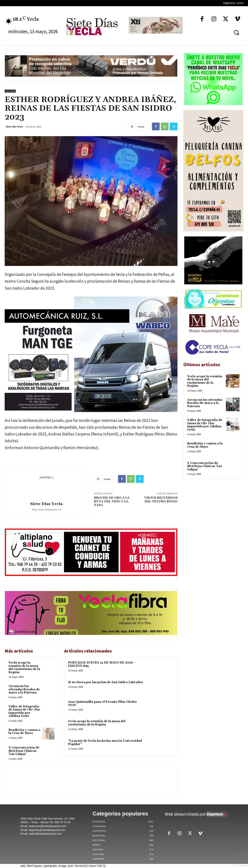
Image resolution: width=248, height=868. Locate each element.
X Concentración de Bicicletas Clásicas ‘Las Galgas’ (24, 751)
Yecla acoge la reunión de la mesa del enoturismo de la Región (24, 668)
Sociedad (10, 91)
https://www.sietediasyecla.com (46, 510)
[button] (236, 32)
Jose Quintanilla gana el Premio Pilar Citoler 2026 (102, 704)
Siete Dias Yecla (14, 127)
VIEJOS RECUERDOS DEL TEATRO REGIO (161, 500)
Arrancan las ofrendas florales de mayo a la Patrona (24, 689)
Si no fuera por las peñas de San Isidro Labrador (106, 682)
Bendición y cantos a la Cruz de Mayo (24, 732)
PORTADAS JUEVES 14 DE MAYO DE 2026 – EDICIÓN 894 (102, 664)
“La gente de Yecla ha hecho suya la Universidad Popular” (105, 743)
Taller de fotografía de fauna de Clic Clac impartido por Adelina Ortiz (24, 711)
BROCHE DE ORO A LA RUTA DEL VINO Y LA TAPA (112, 501)
